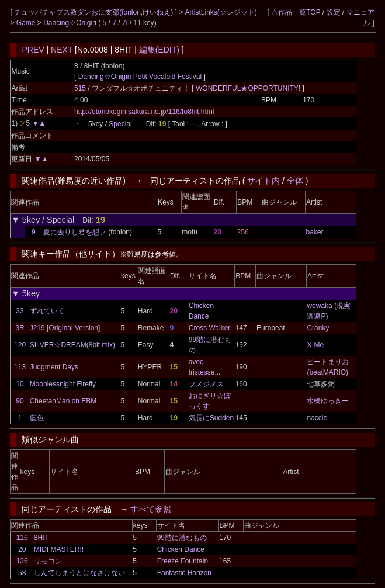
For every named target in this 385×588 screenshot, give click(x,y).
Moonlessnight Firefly (63, 384)
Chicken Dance (181, 549)
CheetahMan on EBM (63, 401)
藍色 (37, 418)
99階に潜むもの (182, 538)
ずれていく (47, 311)
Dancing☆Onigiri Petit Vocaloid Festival (140, 77)
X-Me (315, 345)
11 (137, 23)
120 (20, 345)
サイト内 (263, 181)
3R (20, 328)
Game (27, 23)
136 (22, 561)
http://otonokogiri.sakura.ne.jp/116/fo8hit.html (144, 112)
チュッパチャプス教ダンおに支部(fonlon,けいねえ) (94, 12)
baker (314, 232)
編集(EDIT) (159, 50)
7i (125, 23)
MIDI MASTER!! (59, 549)
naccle (317, 418)
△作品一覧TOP (296, 12)
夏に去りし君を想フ (75, 232)
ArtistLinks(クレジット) (221, 12)
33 (20, 311)
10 (20, 384)
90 (20, 401)
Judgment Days (54, 367)
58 (22, 573)
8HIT (41, 538)
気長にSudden (211, 418)
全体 (295, 181)
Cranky (318, 328)
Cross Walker (210, 328)
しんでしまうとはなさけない (79, 573)
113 (20, 367)
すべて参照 (151, 509)
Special (120, 124)
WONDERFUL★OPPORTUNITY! (249, 88)
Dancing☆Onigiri (71, 23)
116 (22, 538)
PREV (33, 50)
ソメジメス (206, 384)
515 (80, 88)
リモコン (48, 561)
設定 (334, 12)
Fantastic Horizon (184, 573)
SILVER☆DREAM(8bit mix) (72, 345)
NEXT (62, 50)
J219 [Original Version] (65, 328)
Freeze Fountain (183, 561)
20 (22, 549)
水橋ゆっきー (328, 401)
